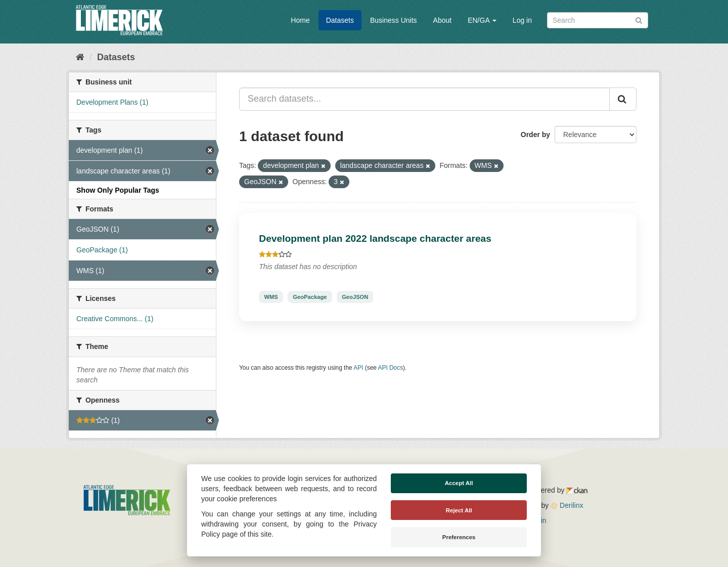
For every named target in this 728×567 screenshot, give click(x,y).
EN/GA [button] (482, 20)
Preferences (459, 537)
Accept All (459, 483)
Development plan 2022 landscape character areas (375, 238)
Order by (535, 135)
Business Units (394, 20)
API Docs (391, 368)
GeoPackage (310, 297)
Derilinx (567, 505)
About (443, 20)
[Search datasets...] (424, 99)
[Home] (80, 57)
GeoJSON (355, 297)
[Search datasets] (598, 20)
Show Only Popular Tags (118, 190)
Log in (522, 20)
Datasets (340, 20)
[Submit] (639, 19)
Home (300, 20)
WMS (271, 297)
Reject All (459, 510)
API (358, 368)
